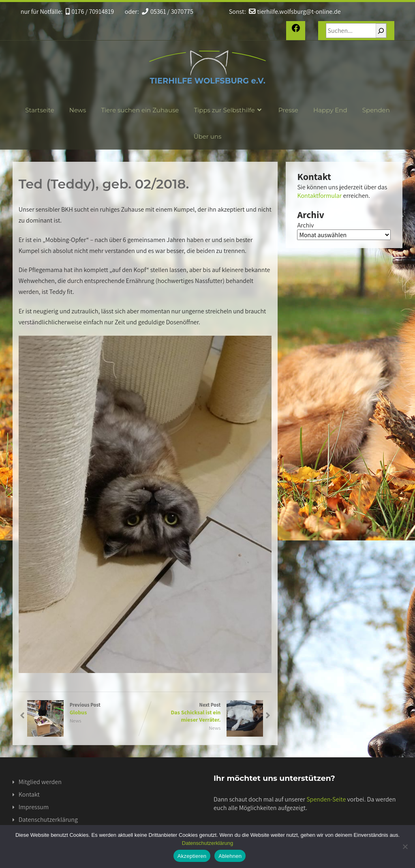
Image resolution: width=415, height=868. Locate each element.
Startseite (40, 110)
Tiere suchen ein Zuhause (140, 110)
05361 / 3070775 (167, 12)
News (78, 110)
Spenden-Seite (326, 799)
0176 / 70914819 (90, 12)
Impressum (34, 807)
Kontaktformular (319, 196)
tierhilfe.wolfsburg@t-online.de (294, 12)
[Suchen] (381, 31)
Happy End (330, 110)
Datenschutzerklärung (48, 820)
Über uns (208, 136)
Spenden (376, 110)
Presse (288, 110)
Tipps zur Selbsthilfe (229, 110)
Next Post (204, 712)
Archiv (305, 225)
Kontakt (29, 794)
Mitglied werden (40, 782)
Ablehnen (230, 856)
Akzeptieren (192, 856)
